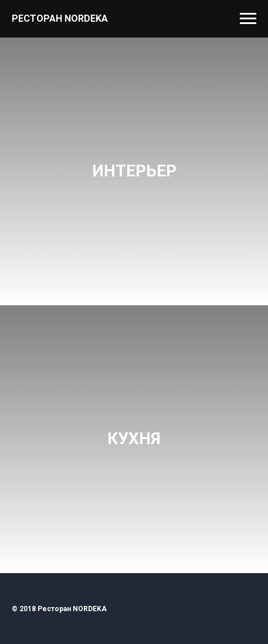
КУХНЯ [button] (134, 439)
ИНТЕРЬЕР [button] (134, 171)
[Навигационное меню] (248, 19)
